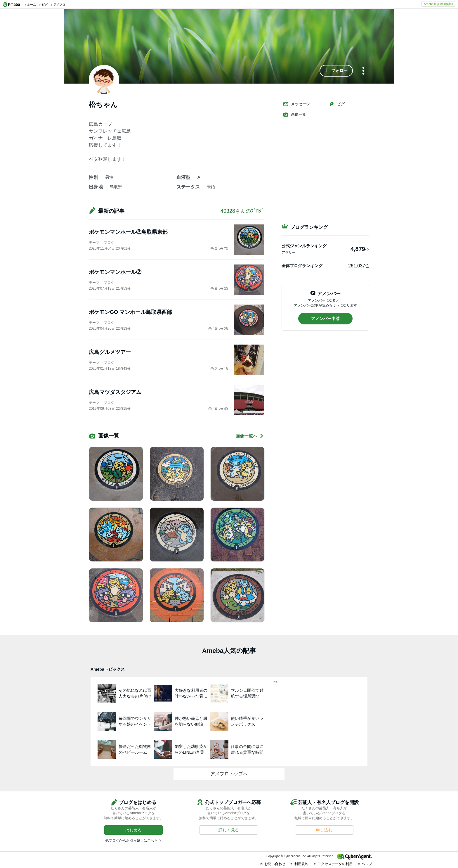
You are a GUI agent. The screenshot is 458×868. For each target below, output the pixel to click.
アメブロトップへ (229, 774)
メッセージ (296, 104)
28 (224, 329)
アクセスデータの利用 (333, 864)
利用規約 (299, 864)
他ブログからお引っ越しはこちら (131, 841)
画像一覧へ (250, 436)
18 (224, 369)
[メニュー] (363, 71)
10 (212, 329)
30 (224, 289)
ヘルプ (365, 864)
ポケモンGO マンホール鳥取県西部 (130, 312)
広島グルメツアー (110, 352)
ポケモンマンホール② (115, 272)
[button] (336, 71)
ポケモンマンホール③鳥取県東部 (128, 232)
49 (224, 409)
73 (224, 249)
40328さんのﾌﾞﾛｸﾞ (242, 211)
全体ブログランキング (302, 266)
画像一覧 (294, 115)
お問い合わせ (273, 864)
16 (212, 409)
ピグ (337, 104)
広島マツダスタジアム (115, 392)
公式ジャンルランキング (304, 246)
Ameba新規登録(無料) (438, 4)
